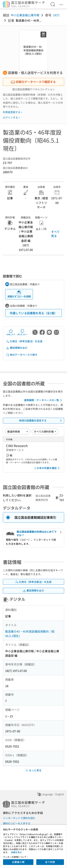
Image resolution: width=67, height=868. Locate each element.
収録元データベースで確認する (33, 82)
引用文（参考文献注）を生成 (24, 341)
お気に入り (11, 332)
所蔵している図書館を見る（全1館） (33, 313)
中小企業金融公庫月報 (25, 15)
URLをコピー (22, 332)
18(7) (56, 15)
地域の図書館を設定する (41, 421)
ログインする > (11, 117)
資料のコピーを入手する (17, 823)
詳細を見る (16, 852)
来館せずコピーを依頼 (19, 294)
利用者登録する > (13, 112)
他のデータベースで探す (22, 355)
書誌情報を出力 (17, 348)
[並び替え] (18, 431)
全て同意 (50, 862)
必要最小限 (18, 862)
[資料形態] (45, 431)
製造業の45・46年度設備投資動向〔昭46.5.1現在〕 (30, 634)
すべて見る (55, 234)
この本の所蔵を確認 (48, 468)
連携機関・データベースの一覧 (44, 400)
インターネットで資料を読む (19, 818)
